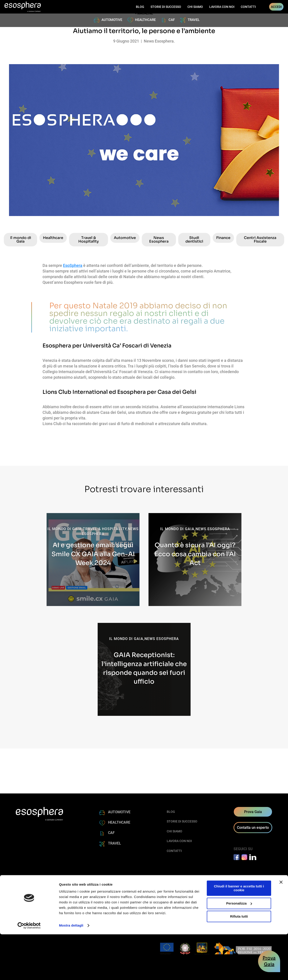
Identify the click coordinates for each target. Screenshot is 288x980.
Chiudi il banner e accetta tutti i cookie (239, 934)
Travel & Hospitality (89, 240)
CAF (172, 20)
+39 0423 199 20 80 (175, 899)
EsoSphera (73, 265)
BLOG (140, 7)
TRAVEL (194, 20)
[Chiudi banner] (281, 928)
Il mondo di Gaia (21, 240)
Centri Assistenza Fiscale (260, 240)
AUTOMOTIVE (112, 20)
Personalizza (239, 949)
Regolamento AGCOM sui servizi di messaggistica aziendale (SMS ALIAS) (162, 916)
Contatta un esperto (253, 828)
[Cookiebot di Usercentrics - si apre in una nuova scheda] (29, 971)
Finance (223, 238)
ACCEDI (276, 7)
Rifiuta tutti (239, 962)
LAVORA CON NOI (222, 7)
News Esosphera (159, 240)
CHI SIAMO (195, 7)
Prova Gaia (253, 812)
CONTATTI (248, 7)
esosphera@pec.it (174, 910)
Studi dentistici (194, 240)
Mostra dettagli (71, 971)
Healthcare (53, 238)
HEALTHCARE (145, 20)
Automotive (125, 238)
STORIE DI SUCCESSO (166, 7)
